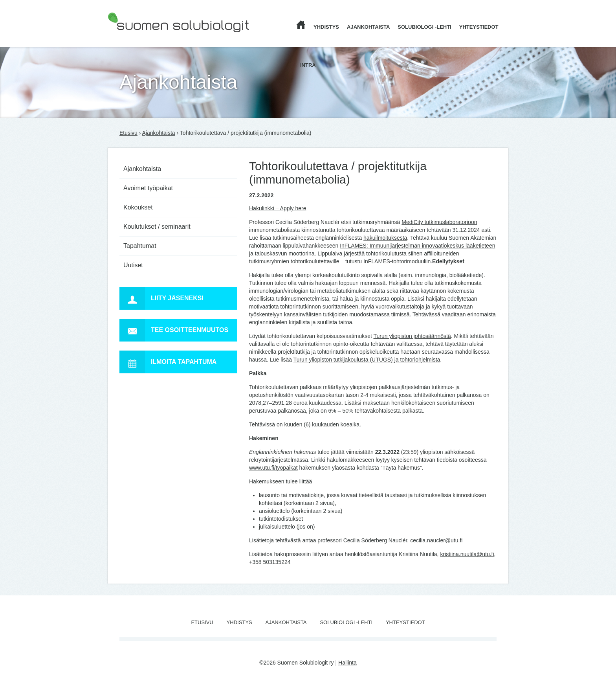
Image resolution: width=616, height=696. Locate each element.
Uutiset (133, 265)
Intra (308, 65)
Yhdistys (326, 27)
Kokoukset (138, 207)
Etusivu (128, 133)
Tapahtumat (140, 246)
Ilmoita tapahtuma (168, 362)
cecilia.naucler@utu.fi (436, 540)
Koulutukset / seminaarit (157, 227)
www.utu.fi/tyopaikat (273, 468)
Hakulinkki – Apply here (278, 208)
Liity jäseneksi (161, 298)
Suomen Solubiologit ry (136, 37)
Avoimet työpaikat (148, 188)
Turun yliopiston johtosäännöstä (412, 336)
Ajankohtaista (368, 27)
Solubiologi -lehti (424, 27)
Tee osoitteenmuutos (174, 330)
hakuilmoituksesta (385, 238)
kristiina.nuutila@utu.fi (467, 554)
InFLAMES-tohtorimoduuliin (397, 261)
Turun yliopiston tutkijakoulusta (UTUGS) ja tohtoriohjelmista (367, 360)
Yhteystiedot (479, 27)
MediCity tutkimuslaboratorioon (439, 222)
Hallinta (347, 663)
